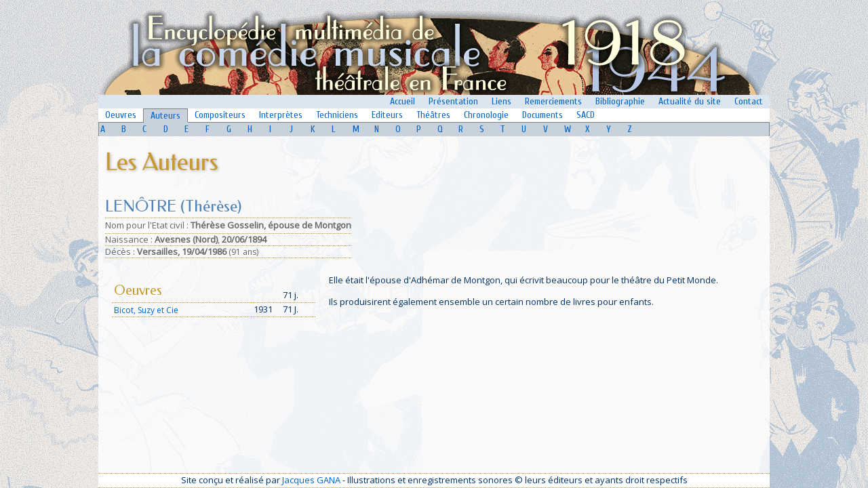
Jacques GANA (311, 480)
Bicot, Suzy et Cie (146, 310)
